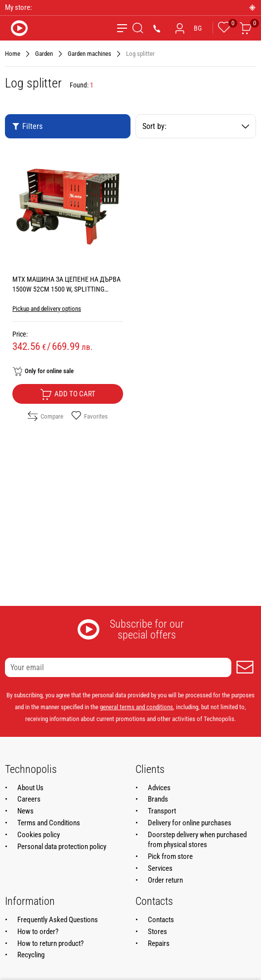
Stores (157, 932)
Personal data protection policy (62, 847)
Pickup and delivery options (47, 309)
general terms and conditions (136, 707)
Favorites (89, 416)
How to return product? (50, 943)
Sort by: (196, 126)
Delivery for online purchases (190, 823)
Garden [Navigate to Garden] (44, 54)
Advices (159, 788)
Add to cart (68, 394)
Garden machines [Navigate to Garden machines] (89, 54)
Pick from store (170, 856)
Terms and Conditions (49, 823)
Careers (29, 799)
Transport (162, 811)
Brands (158, 799)
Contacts (161, 920)
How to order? (38, 932)
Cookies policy (39, 835)
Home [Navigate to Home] (13, 54)
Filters (27, 126)
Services (160, 868)
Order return (165, 880)
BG (198, 28)
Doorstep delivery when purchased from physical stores (197, 840)
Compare (45, 416)
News (25, 811)
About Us (30, 788)
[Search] (138, 28)
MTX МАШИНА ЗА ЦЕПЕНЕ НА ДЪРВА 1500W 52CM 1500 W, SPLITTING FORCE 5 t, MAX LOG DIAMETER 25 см (66, 289)
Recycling (31, 955)
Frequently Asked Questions (58, 920)
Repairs (159, 943)
